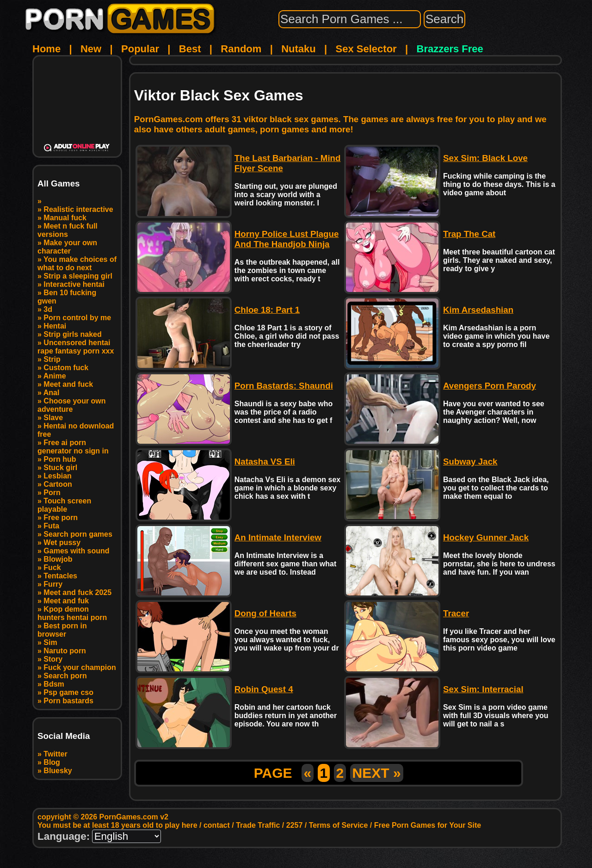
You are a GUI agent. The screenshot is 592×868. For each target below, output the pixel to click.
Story (53, 659)
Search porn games (78, 534)
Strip (52, 359)
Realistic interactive (78, 209)
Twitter (55, 754)
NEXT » (377, 773)
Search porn (65, 676)
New (91, 49)
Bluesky (58, 771)
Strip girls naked (72, 334)
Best (190, 49)
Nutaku (299, 49)
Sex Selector (366, 49)
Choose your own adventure (72, 405)
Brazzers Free (450, 49)
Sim (50, 642)
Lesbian (57, 476)
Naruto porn (65, 651)
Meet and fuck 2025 (77, 592)
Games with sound (76, 551)
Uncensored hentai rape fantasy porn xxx (76, 347)
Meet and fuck (68, 384)
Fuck (52, 567)
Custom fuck (66, 368)
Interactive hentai (74, 284)
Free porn (61, 518)
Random (241, 49)
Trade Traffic (258, 825)
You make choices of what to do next (77, 263)
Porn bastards (68, 701)
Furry (53, 584)
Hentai (55, 326)
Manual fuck (65, 218)
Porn (52, 493)
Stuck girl (60, 468)
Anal (52, 393)
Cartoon (58, 484)
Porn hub (60, 459)
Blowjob (58, 559)
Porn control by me (77, 318)
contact (217, 825)
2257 (295, 825)
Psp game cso (68, 692)
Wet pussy (62, 542)
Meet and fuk (66, 601)
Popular (140, 49)
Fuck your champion (80, 667)
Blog (52, 762)
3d (48, 309)
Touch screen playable (64, 505)
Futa (51, 526)
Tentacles (60, 576)
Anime (55, 376)
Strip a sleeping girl (78, 276)
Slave (53, 418)
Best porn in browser (62, 630)
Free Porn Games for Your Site (428, 825)
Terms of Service (339, 825)
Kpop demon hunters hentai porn (72, 613)
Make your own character (67, 247)
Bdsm (54, 684)
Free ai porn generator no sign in (73, 447)
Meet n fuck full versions (68, 230)
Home (46, 49)
